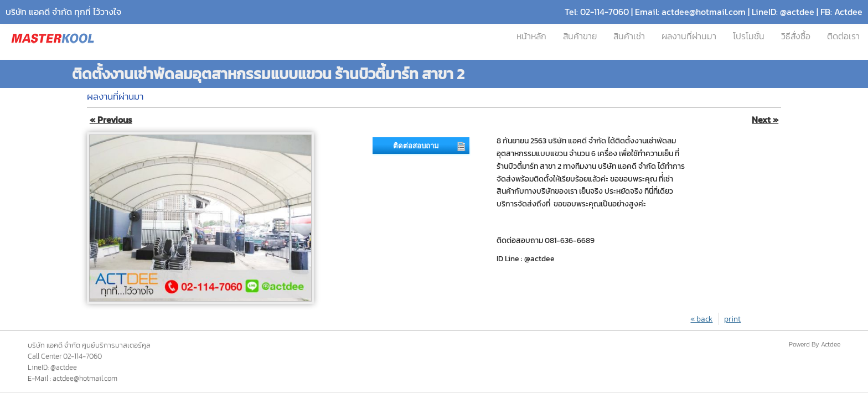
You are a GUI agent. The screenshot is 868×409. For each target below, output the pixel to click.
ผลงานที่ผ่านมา (689, 36)
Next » (765, 120)
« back (701, 319)
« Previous (111, 120)
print (732, 319)
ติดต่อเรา (843, 36)
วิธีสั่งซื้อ (796, 36)
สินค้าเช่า (629, 36)
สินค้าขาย (580, 36)
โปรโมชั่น (749, 36)
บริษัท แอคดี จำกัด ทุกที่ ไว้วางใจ (63, 12)
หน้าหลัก (531, 36)
